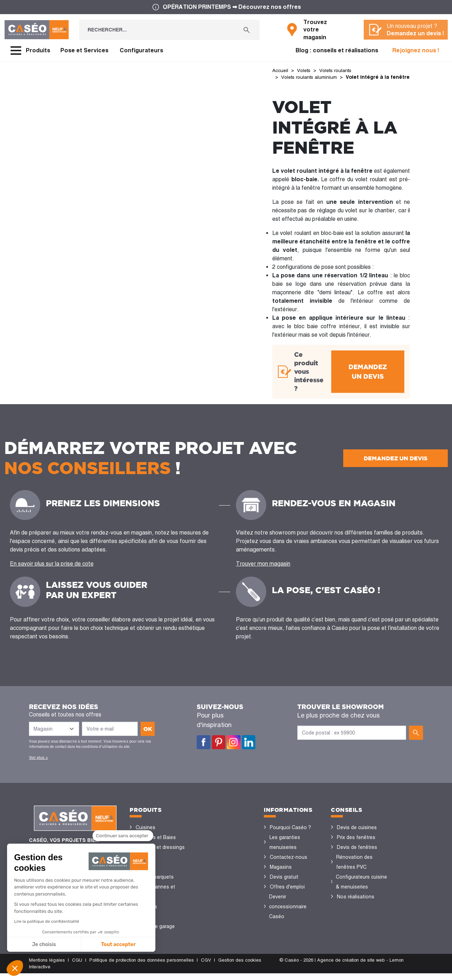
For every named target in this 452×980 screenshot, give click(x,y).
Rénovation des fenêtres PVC (354, 869)
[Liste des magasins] (54, 736)
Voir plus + (38, 764)
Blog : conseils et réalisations (337, 50)
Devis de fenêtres (357, 854)
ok (148, 736)
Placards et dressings (160, 854)
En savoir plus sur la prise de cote (52, 570)
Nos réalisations (356, 903)
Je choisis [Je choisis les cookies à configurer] (44, 944)
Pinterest (219, 749)
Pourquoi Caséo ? (290, 834)
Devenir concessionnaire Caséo (288, 913)
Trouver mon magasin (263, 570)
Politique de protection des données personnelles (142, 967)
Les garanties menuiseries (285, 849)
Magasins (281, 874)
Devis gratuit (284, 884)
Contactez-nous (289, 864)
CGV (206, 967)
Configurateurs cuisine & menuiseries (361, 889)
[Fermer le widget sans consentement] (123, 836)
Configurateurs (141, 50)
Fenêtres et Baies (156, 844)
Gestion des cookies (240, 967)
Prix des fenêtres (356, 844)
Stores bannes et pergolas (155, 898)
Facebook (204, 749)
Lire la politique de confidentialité (47, 921)
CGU (77, 967)
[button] (15, 968)
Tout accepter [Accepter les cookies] (118, 944)
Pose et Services (84, 50)
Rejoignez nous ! (416, 50)
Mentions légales (47, 967)
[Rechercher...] (156, 30)
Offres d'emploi (287, 893)
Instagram (234, 749)
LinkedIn (249, 749)
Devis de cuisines (357, 834)
